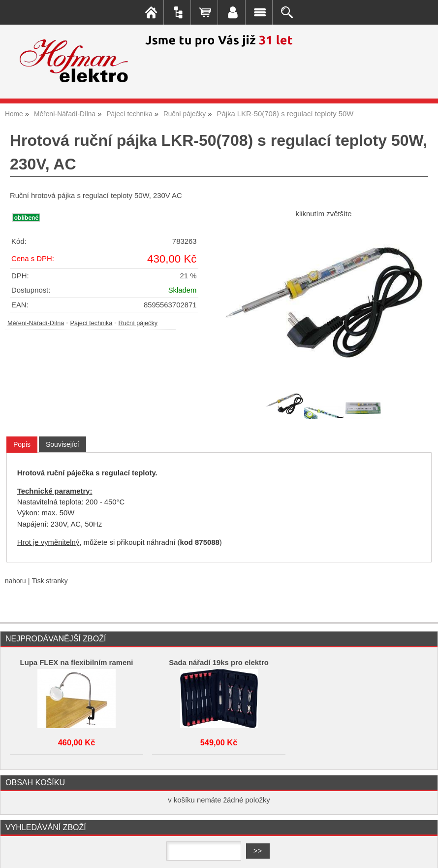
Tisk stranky (50, 581)
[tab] (22, 445)
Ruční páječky (138, 323)
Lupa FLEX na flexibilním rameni (77, 663)
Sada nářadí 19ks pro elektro (219, 663)
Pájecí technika (92, 323)
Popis (22, 444)
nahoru (16, 581)
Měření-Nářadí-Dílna (36, 323)
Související (63, 444)
